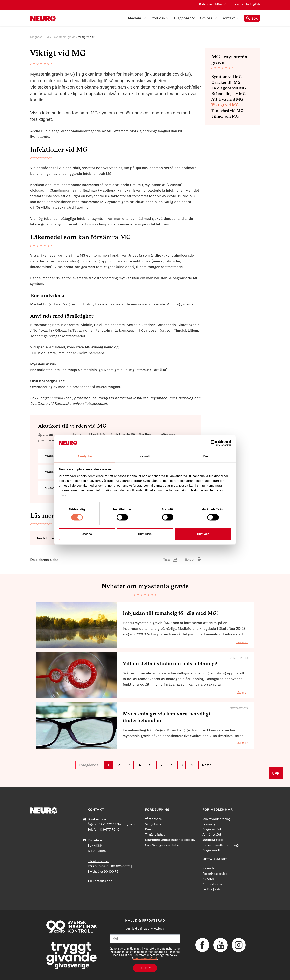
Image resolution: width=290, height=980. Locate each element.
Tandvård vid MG (227, 111)
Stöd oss (160, 18)
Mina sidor (223, 4)
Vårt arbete (153, 819)
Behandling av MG (229, 94)
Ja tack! (145, 968)
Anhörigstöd (212, 835)
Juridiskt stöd (213, 840)
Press (149, 829)
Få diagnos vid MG (229, 88)
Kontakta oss (212, 884)
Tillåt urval (145, 534)
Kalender (206, 4)
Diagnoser (184, 18)
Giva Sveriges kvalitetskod (164, 845)
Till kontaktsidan (100, 881)
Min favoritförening (216, 819)
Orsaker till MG (226, 82)
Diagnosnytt (211, 850)
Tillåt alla (203, 534)
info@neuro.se (98, 861)
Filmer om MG (225, 116)
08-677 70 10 (110, 830)
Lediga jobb (211, 889)
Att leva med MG (227, 99)
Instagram (239, 945)
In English (253, 4)
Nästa (207, 765)
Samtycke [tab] (85, 456)
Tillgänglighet (155, 835)
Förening (209, 824)
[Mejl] (145, 939)
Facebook (202, 945)
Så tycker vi (154, 824)
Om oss (208, 18)
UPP (276, 773)
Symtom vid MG (227, 77)
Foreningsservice (215, 874)
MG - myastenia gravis (61, 37)
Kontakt (230, 18)
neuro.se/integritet (145, 958)
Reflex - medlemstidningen (222, 845)
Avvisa (87, 534)
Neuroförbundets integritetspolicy (170, 840)
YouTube (221, 945)
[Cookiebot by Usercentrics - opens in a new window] (214, 443)
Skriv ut (190, 560)
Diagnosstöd (212, 829)
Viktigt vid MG (225, 105)
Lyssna (238, 4)
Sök (252, 18)
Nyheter (208, 879)
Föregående (89, 765)
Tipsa (167, 560)
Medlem (137, 18)
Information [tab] (145, 456)
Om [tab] (205, 456)
